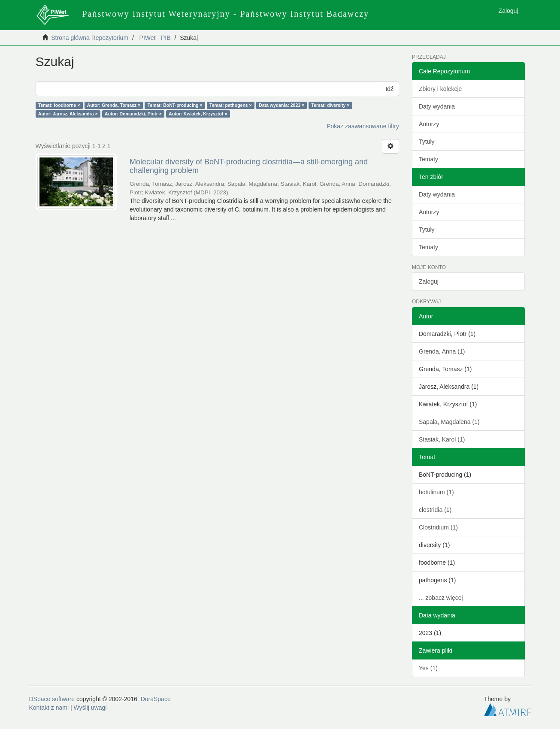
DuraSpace (156, 699)
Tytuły (427, 142)
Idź (389, 89)
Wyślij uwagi (90, 708)
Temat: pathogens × (231, 105)
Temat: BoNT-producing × (175, 105)
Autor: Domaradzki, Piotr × (133, 114)
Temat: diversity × (331, 105)
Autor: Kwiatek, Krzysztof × (198, 114)
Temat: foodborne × (59, 105)
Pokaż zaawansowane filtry (363, 126)
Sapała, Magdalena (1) (449, 422)
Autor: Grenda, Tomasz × (114, 105)
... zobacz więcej (441, 598)
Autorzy (429, 124)
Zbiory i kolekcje (440, 89)
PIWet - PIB (155, 38)
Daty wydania (437, 106)
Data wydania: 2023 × (282, 105)
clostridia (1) (435, 510)
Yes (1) (428, 668)
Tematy (428, 159)
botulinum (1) (436, 492)
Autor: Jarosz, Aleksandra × (68, 114)
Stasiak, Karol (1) (442, 439)
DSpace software (52, 699)
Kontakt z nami (49, 708)
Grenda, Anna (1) (442, 351)
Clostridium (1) (438, 527)
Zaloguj (429, 281)
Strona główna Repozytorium (90, 38)
